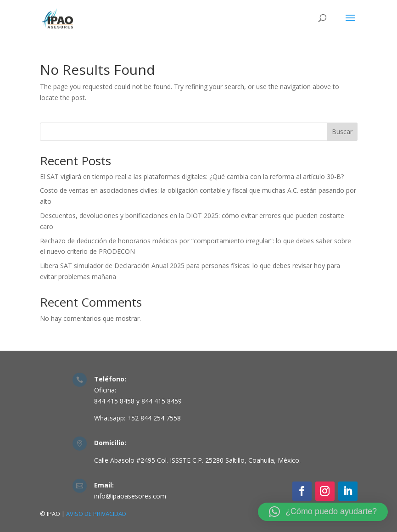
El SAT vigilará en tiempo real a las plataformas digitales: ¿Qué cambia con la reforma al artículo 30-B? (192, 176)
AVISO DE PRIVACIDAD (96, 514)
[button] (323, 512)
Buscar (342, 132)
